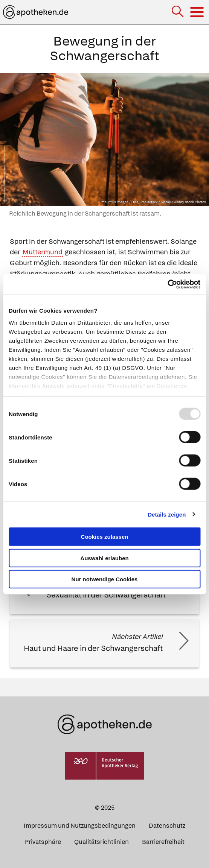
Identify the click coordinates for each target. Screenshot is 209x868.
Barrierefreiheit (163, 842)
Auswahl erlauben (104, 558)
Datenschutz (167, 826)
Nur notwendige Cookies (105, 579)
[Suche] (178, 12)
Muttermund (43, 252)
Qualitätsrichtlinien (101, 842)
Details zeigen (167, 514)
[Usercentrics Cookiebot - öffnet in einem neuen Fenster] (167, 284)
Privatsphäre (43, 842)
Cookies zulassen (105, 537)
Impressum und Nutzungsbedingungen (80, 826)
